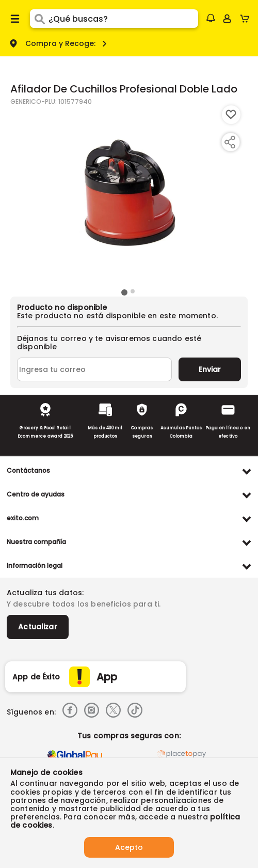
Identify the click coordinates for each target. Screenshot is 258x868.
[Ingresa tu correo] (94, 369)
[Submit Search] (39, 19)
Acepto (129, 847)
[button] (211, 18)
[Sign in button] (227, 19)
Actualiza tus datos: (45, 593)
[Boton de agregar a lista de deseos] (231, 115)
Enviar (210, 369)
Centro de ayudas (36, 494)
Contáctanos (28, 470)
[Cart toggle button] (247, 19)
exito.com (23, 518)
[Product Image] (128, 196)
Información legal (35, 565)
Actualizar (38, 627)
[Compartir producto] (230, 142)
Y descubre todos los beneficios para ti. (84, 604)
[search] (123, 19)
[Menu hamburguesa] (15, 19)
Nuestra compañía (36, 542)
